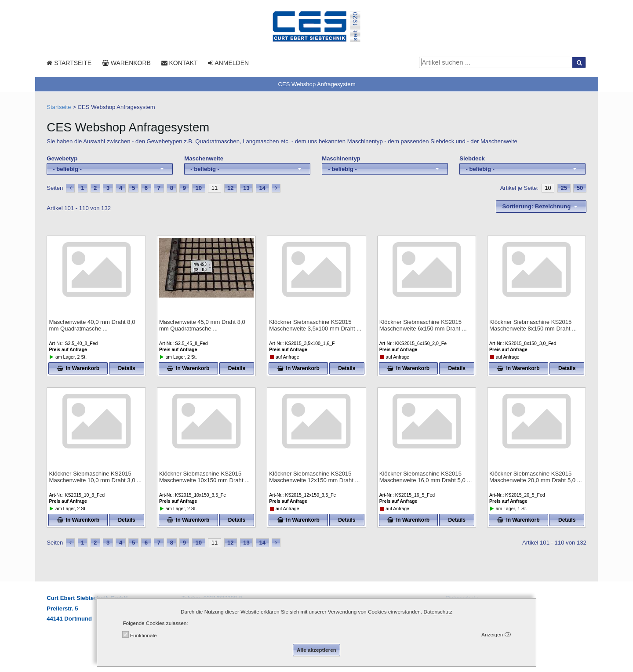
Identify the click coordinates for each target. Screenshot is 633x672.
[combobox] (110, 169)
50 (580, 188)
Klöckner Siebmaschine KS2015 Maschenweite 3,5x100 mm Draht (315, 325)
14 (263, 188)
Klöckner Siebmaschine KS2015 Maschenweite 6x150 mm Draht (423, 325)
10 (199, 188)
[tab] (317, 84)
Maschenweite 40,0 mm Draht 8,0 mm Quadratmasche (92, 325)
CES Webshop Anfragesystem (316, 84)
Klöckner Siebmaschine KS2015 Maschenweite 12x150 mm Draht (314, 477)
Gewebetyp (62, 158)
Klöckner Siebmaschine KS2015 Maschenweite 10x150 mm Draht (204, 477)
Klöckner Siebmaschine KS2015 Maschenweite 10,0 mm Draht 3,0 (95, 477)
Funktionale (144, 636)
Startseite (59, 107)
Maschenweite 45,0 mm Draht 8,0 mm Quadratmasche (202, 325)
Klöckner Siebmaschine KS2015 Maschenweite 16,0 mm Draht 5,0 (426, 477)
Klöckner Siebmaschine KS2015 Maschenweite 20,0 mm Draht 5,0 (536, 477)
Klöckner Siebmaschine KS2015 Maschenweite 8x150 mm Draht (533, 325)
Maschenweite (204, 158)
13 (246, 188)
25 (564, 188)
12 (231, 188)
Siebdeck (472, 158)
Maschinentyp (341, 158)
